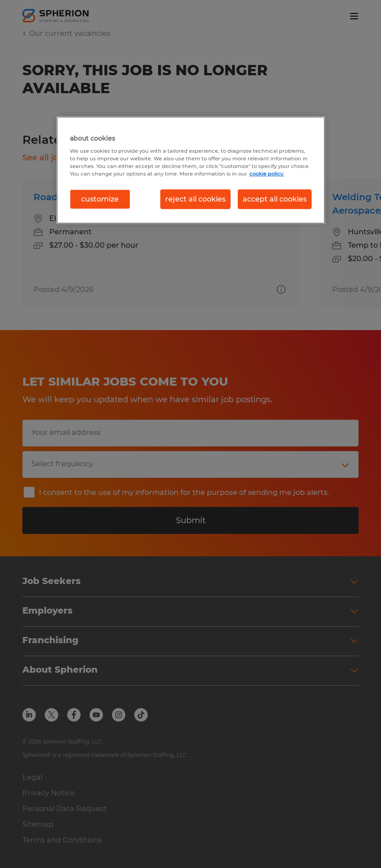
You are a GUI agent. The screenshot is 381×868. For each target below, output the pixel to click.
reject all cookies (195, 199)
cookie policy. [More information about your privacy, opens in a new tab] (267, 174)
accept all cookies (275, 199)
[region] (191, 170)
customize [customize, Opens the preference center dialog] (100, 199)
